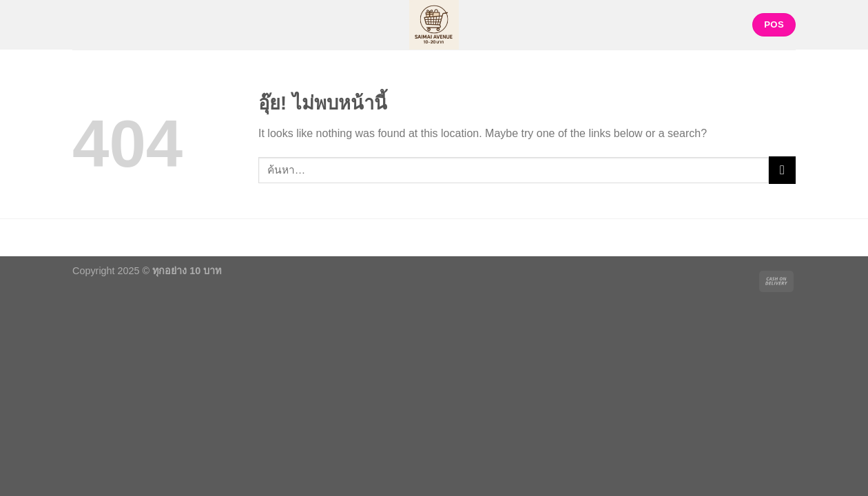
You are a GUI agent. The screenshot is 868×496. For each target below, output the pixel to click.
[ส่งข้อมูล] (782, 170)
